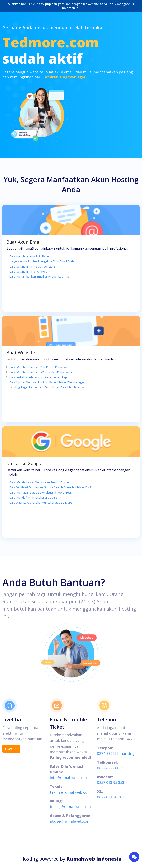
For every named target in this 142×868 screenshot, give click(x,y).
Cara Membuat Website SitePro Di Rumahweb (40, 367)
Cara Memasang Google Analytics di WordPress (41, 492)
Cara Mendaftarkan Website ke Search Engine (39, 482)
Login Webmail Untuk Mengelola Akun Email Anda (42, 261)
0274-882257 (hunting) (116, 753)
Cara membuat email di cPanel (29, 256)
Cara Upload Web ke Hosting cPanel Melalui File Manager (47, 382)
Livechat (11, 749)
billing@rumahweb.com (70, 807)
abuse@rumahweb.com (70, 821)
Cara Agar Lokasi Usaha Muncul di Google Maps (41, 502)
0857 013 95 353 (111, 782)
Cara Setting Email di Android (28, 271)
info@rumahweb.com (68, 778)
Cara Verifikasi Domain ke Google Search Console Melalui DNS (50, 487)
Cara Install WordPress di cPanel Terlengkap (38, 377)
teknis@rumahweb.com (70, 792)
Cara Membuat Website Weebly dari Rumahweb (41, 372)
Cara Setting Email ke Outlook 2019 (33, 266)
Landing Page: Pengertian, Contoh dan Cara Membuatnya (47, 387)
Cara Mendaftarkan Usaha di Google (33, 497)
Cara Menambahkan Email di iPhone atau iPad (40, 277)
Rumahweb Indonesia (94, 859)
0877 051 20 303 (111, 797)
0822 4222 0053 (110, 768)
